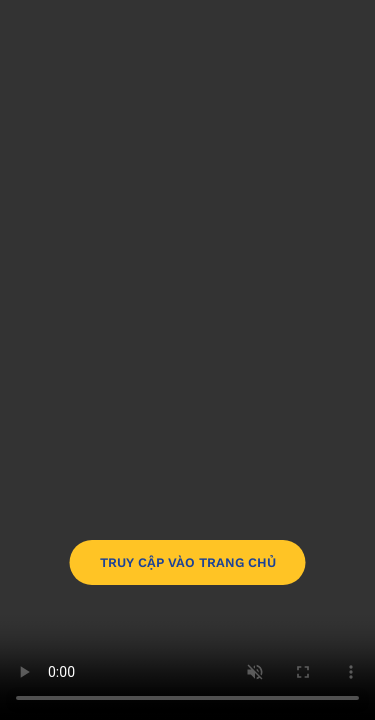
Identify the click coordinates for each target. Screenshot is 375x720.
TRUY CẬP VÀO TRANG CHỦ (188, 562)
